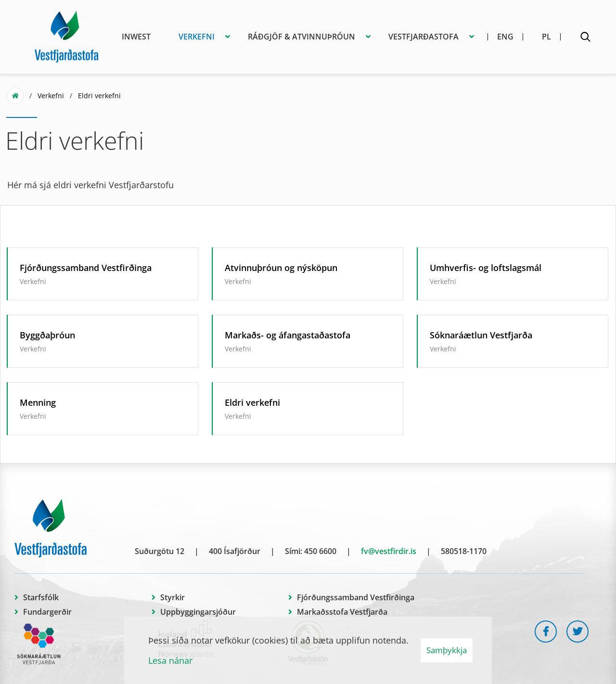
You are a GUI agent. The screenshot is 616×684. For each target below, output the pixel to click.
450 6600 (320, 551)
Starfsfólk (41, 597)
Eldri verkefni (99, 96)
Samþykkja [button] (447, 650)
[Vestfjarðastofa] (66, 35)
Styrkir (173, 597)
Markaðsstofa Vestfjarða (342, 612)
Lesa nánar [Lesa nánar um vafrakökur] (170, 660)
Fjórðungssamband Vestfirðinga (356, 597)
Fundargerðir (47, 612)
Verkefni (51, 96)
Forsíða (15, 96)
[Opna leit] (585, 39)
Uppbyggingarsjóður (198, 612)
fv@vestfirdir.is (389, 551)
